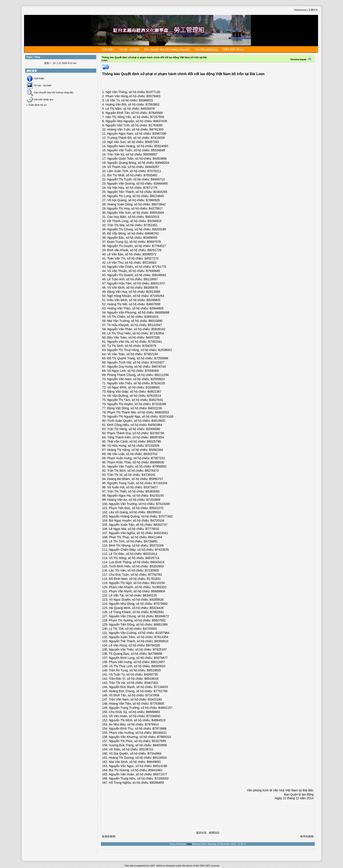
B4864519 (158, 720)
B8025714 (152, 558)
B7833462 (150, 175)
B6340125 (150, 595)
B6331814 (150, 554)
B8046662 (159, 275)
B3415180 (155, 699)
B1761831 (154, 579)
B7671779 (150, 188)
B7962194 (151, 354)
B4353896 (160, 159)
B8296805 (153, 300)
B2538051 (165, 350)
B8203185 (159, 229)
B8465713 (158, 179)
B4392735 (151, 674)
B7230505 (152, 570)
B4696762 (152, 233)
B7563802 (152, 104)
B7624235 (158, 383)
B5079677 (161, 658)
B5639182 (158, 329)
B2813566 (153, 292)
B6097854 (157, 437)
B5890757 (156, 479)
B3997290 (159, 134)
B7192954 (157, 333)
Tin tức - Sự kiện (129, 49)
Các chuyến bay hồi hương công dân (167, 49)
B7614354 (161, 637)
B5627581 (159, 620)
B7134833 (161, 687)
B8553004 (157, 213)
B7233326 (152, 446)
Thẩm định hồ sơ (233, 49)
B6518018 (151, 679)
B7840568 (156, 113)
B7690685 (153, 271)
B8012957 (158, 662)
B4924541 (161, 533)
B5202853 (157, 566)
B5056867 (150, 154)
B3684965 (161, 183)
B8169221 (160, 733)
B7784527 (159, 246)
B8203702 (150, 454)
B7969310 (164, 737)
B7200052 (162, 778)
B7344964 (154, 753)
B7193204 (160, 483)
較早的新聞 (307, 836)
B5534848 (158, 150)
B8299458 (157, 783)
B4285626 (157, 600)
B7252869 (153, 500)
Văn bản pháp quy (206, 49)
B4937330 (153, 337)
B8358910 (161, 641)
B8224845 (157, 196)
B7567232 (158, 458)
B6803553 (162, 412)
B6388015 (146, 100)
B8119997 (151, 279)
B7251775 (159, 267)
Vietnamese (300, 10)
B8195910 (154, 512)
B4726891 (151, 541)
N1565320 (159, 587)
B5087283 (152, 142)
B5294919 (155, 221)
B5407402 (151, 683)
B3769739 (157, 433)
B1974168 (166, 416)
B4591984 (155, 425)
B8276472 (152, 471)
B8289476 (151, 288)
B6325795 (154, 441)
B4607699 (153, 304)
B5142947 (155, 325)
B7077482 (166, 516)
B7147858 (152, 695)
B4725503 (150, 629)
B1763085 (156, 125)
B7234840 (153, 716)
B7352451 (151, 225)
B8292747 (160, 525)
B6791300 (156, 129)
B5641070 (156, 508)
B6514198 (160, 766)
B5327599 (159, 741)
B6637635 (160, 121)
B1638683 (152, 387)
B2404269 (160, 192)
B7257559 (157, 117)
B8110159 (158, 583)
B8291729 (154, 250)
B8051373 (158, 283)
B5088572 (149, 254)
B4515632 (158, 421)
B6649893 (154, 762)
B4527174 (152, 258)
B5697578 (154, 242)
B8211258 (162, 375)
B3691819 (151, 317)
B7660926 (153, 200)
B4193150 (157, 496)
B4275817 (156, 208)
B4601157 (165, 708)
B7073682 (161, 604)
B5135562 (149, 263)
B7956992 (159, 466)
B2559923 (158, 379)
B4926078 (148, 109)
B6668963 (153, 712)
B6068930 (157, 462)
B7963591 (157, 612)
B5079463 (153, 96)
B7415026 (158, 138)
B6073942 (159, 204)
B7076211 (154, 171)
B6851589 (161, 625)
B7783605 (157, 704)
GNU (202, 866)
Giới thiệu (108, 49)
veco (189, 844)
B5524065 (161, 146)
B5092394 (156, 450)
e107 (152, 866)
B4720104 (157, 520)
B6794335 (153, 645)
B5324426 (157, 608)
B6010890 (156, 321)
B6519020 (154, 670)
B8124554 (160, 758)
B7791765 (161, 691)
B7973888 (159, 729)
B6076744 (159, 367)
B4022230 (155, 408)
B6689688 (162, 312)
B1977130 (153, 92)
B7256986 (161, 358)
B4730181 (149, 475)
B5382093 (152, 491)
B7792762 (155, 575)
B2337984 (163, 633)
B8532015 (152, 217)
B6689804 (158, 591)
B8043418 (157, 562)
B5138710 (146, 749)
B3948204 (162, 163)
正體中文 (313, 10)
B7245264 (157, 296)
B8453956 (160, 745)
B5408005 (150, 238)
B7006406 (152, 371)
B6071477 (160, 774)
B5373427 (151, 487)
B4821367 (154, 392)
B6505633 (158, 666)
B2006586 (153, 429)
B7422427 (157, 362)
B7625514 (154, 396)
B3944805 (157, 308)
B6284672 (162, 616)
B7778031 (152, 529)
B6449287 (152, 167)
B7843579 (149, 346)
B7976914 (152, 724)
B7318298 (159, 404)
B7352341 (155, 342)
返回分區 (201, 833)
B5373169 (157, 545)
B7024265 (163, 504)
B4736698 (155, 654)
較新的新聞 (109, 836)
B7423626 (162, 550)
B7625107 (160, 649)
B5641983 (155, 770)
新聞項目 (214, 833)
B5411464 (155, 537)
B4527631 (156, 400)
